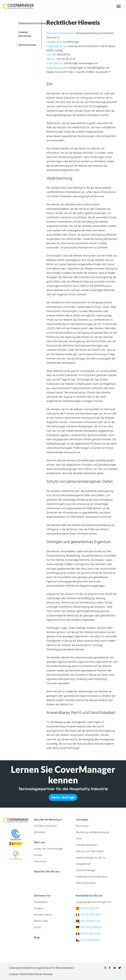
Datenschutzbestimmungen (26, 968)
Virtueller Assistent (86, 845)
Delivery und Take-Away (90, 851)
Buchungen (82, 826)
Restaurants (41, 902)
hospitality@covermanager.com (94, 902)
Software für (42, 896)
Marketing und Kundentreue (92, 877)
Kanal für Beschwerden (59, 968)
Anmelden (40, 832)
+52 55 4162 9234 (88, 934)
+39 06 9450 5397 (89, 915)
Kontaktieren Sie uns (89, 896)
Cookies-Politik (18, 974)
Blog (37, 937)
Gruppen (39, 908)
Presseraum (41, 861)
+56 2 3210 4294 (88, 940)
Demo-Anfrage (63, 797)
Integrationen (83, 864)
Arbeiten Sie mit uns (47, 872)
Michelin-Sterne (43, 915)
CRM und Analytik (86, 883)
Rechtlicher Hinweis (41, 974)
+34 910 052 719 (87, 908)
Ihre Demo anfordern (45, 826)
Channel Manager (86, 870)
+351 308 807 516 (88, 921)
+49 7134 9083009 (89, 927)
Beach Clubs (41, 921)
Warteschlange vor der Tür (91, 858)
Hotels (37, 927)
